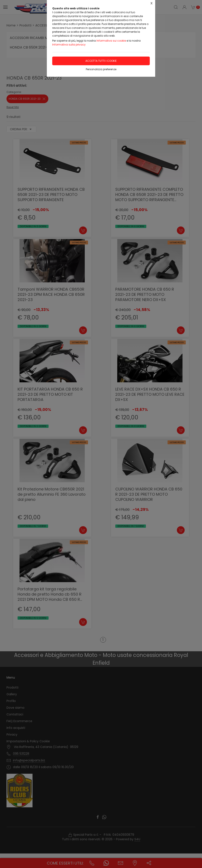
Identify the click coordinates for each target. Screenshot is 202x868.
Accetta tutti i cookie (101, 61)
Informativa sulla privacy (69, 45)
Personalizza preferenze (101, 69)
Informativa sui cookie (111, 41)
